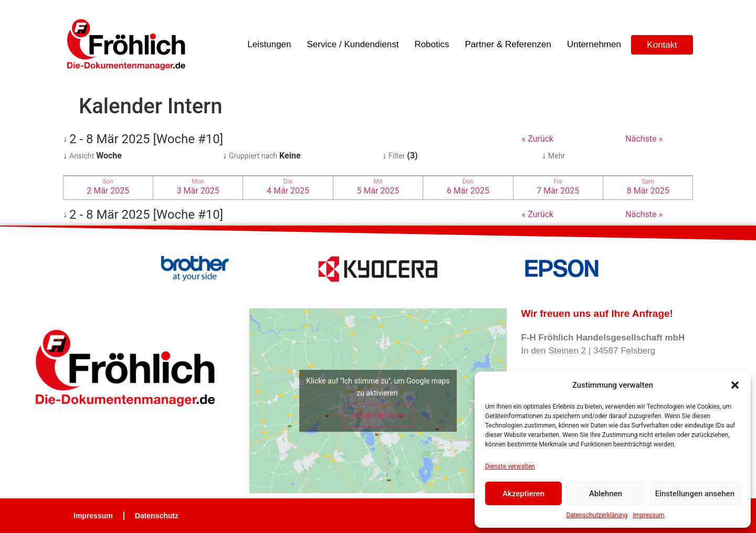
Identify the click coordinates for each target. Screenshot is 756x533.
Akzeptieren (523, 494)
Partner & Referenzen (508, 44)
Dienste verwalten (510, 466)
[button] (735, 385)
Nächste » (644, 139)
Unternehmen (594, 44)
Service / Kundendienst (353, 44)
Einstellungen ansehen (695, 494)
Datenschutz (157, 516)
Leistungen (269, 44)
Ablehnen (606, 494)
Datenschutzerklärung (597, 515)
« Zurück (538, 139)
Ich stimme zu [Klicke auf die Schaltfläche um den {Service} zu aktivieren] (378, 415)
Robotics (432, 44)
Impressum (648, 515)
